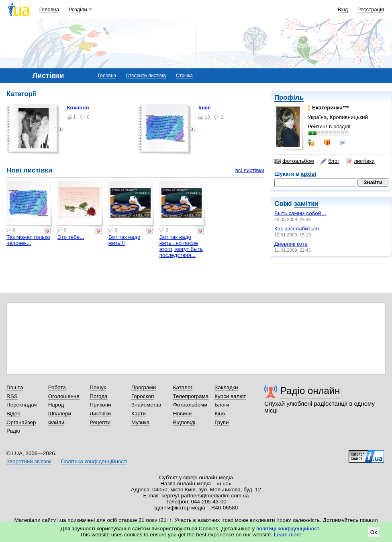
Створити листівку (146, 76)
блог (330, 161)
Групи (222, 422)
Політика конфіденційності (94, 461)
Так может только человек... (28, 240)
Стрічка (184, 76)
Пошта (15, 387)
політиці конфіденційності (288, 529)
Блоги (222, 405)
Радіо (13, 431)
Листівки (100, 414)
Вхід (343, 9)
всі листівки (250, 170)
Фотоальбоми (190, 405)
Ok (374, 532)
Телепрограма (191, 396)
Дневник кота (291, 244)
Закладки (226, 387)
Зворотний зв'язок (29, 461)
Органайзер (21, 422)
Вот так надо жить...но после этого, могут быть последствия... (181, 246)
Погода (98, 396)
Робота (57, 387)
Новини (183, 414)
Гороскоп (143, 396)
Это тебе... (71, 237)
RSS (12, 396)
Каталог (183, 387)
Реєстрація (371, 9)
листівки (360, 161)
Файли (56, 422)
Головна (49, 9)
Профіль (289, 98)
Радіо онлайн (310, 391)
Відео (13, 414)
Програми (144, 387)
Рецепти (100, 422)
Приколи (100, 405)
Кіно (220, 414)
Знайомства (146, 405)
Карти (139, 414)
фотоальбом (294, 161)
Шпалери (60, 414)
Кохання (78, 108)
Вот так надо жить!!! (124, 240)
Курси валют (230, 396)
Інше (205, 108)
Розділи (78, 9)
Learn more (288, 535)
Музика (140, 422)
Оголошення (64, 396)
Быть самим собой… (300, 213)
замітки (306, 204)
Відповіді (184, 422)
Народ (56, 405)
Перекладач (21, 405)
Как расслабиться (297, 229)
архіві (309, 174)
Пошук (98, 387)
